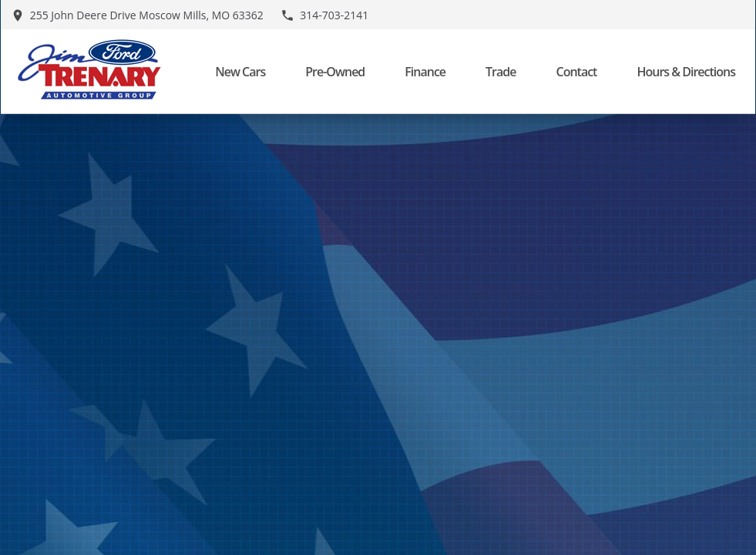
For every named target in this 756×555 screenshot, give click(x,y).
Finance (425, 72)
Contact (576, 72)
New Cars (240, 72)
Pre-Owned (335, 72)
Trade (501, 72)
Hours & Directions (686, 72)
